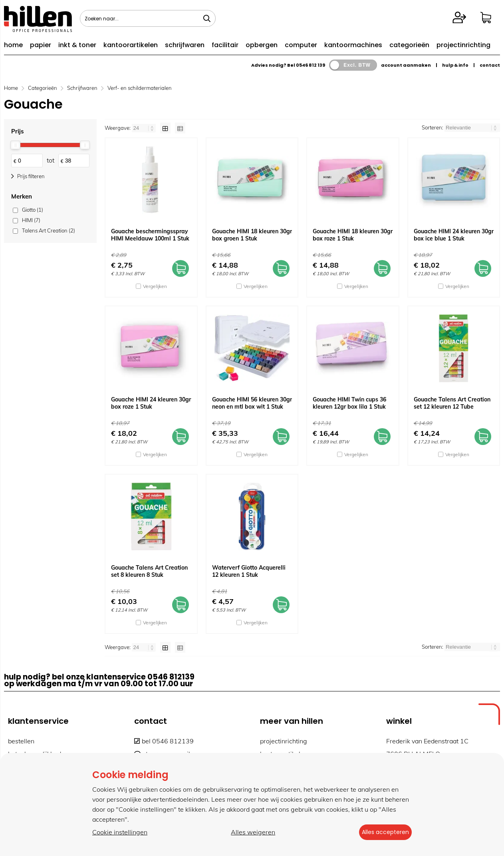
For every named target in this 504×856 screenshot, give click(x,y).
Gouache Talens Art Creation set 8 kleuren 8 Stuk (149, 571)
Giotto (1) (33, 210)
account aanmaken (406, 65)
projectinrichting (463, 45)
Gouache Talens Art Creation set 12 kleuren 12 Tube (452, 403)
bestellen (21, 741)
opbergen (262, 45)
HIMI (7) (31, 220)
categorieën (409, 45)
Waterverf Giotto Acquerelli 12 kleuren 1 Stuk (249, 571)
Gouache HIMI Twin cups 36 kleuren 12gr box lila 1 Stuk (349, 403)
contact (490, 65)
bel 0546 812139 (164, 741)
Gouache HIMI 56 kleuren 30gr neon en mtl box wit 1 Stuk (252, 403)
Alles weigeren (250, 832)
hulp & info (455, 65)
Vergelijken (155, 286)
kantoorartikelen (131, 45)
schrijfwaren (185, 45)
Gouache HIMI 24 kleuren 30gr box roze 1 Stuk (151, 403)
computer (301, 45)
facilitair (225, 45)
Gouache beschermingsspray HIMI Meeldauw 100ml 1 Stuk (150, 235)
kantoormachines (353, 45)
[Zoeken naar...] (207, 18)
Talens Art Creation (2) (49, 230)
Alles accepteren (382, 832)
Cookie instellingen (120, 832)
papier (41, 45)
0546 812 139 (311, 65)
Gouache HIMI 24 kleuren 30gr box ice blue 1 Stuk (454, 235)
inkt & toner (77, 45)
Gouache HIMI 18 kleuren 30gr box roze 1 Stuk (353, 235)
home (13, 45)
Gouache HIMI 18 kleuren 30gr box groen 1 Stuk (252, 235)
